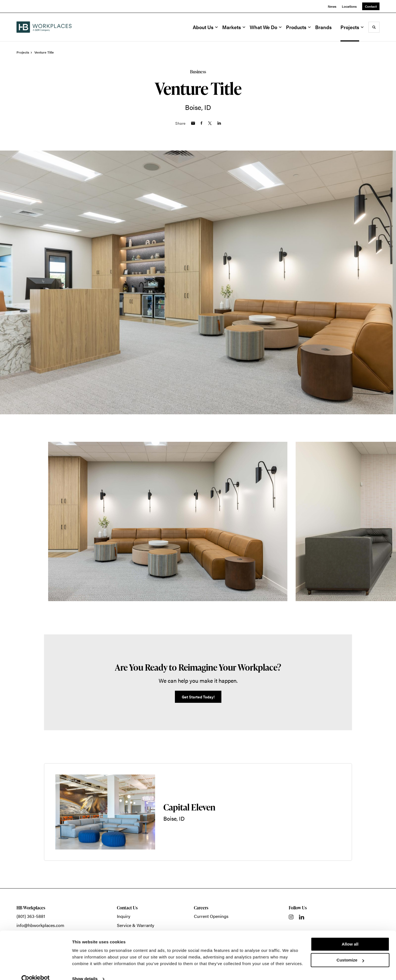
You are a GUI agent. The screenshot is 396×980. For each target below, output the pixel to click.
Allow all (350, 935)
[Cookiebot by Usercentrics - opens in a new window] (36, 969)
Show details (85, 969)
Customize (350, 950)
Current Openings (211, 916)
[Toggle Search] (374, 27)
